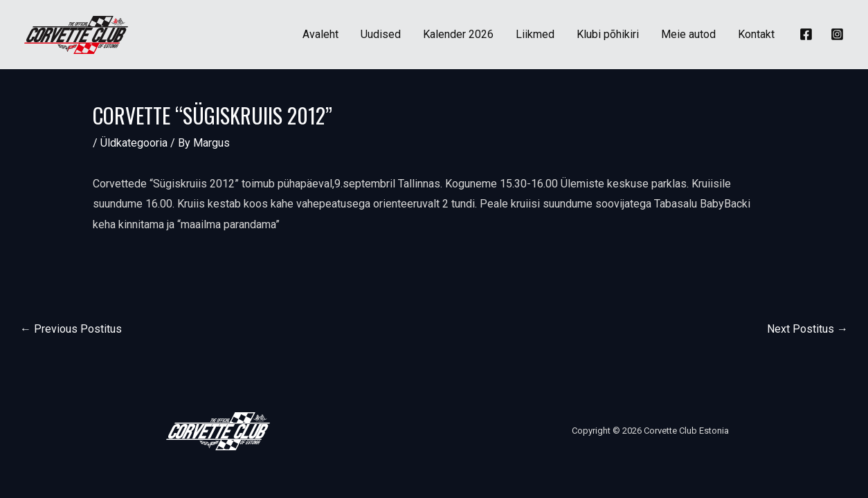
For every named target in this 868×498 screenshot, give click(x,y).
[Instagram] (837, 34)
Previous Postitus (71, 329)
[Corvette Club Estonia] (76, 34)
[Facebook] (806, 34)
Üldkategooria (134, 143)
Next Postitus (807, 329)
